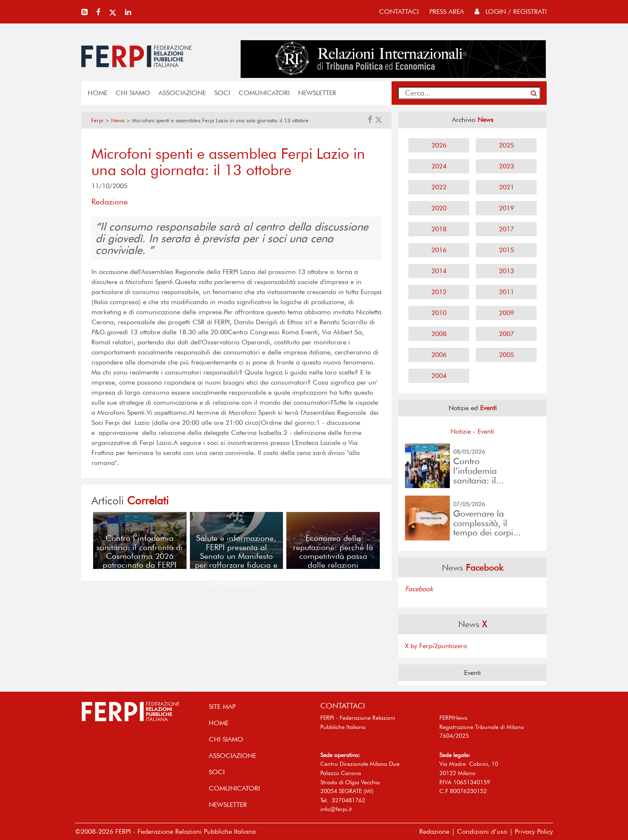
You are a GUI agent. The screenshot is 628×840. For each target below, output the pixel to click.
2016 (439, 250)
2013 (506, 271)
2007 (506, 334)
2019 (506, 208)
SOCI (222, 93)
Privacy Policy (534, 831)
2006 (439, 355)
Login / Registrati (511, 12)
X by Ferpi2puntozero (436, 646)
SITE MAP (222, 707)
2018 (439, 229)
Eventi (486, 431)
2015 (506, 250)
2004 (439, 376)
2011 (506, 292)
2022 (439, 187)
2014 (439, 271)
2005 (506, 355)
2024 (439, 166)
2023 (506, 166)
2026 (439, 145)
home (97, 93)
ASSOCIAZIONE (182, 93)
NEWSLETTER (317, 93)
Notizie (461, 431)
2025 (506, 145)
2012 (439, 292)
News (118, 120)
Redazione (434, 831)
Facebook (419, 589)
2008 (439, 334)
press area (447, 12)
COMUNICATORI (264, 93)
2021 (506, 187)
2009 (506, 313)
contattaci (399, 12)
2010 (439, 313)
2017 (506, 229)
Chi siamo (133, 93)
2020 (439, 208)
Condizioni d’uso (482, 831)
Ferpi (97, 120)
